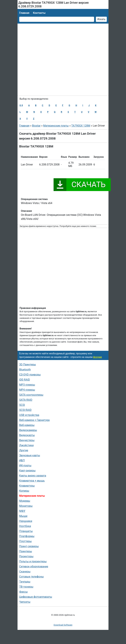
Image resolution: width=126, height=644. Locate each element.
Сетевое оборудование (34, 566)
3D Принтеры (28, 365)
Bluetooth (25, 370)
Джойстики (26, 445)
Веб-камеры (27, 425)
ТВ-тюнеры (26, 587)
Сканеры (25, 572)
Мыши (23, 516)
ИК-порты (25, 465)
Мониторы (26, 506)
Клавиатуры (27, 486)
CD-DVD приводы (30, 375)
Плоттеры (25, 541)
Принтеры (26, 551)
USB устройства (29, 415)
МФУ (22, 511)
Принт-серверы (29, 546)
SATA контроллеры (31, 395)
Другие (24, 450)
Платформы (27, 536)
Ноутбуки (25, 526)
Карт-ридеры (27, 471)
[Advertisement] (54, 60)
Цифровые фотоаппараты (36, 597)
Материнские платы (56, 126)
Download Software (63, 625)
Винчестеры (27, 440)
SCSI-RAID (25, 410)
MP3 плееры (27, 385)
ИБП (22, 460)
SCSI (22, 405)
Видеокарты (27, 435)
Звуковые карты (30, 455)
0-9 (21, 105)
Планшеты (26, 531)
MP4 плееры (27, 390)
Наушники (26, 521)
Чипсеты (25, 602)
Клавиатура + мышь (32, 481)
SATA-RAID (26, 400)
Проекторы (26, 556)
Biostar (36, 126)
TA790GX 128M (81, 126)
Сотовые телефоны (31, 577)
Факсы (23, 592)
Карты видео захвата (33, 476)
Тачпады (25, 582)
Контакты (39, 13)
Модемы (25, 501)
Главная (24, 13)
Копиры (24, 491)
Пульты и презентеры (33, 561)
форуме (98, 357)
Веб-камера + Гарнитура (34, 420)
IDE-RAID (25, 380)
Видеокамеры (28, 430)
